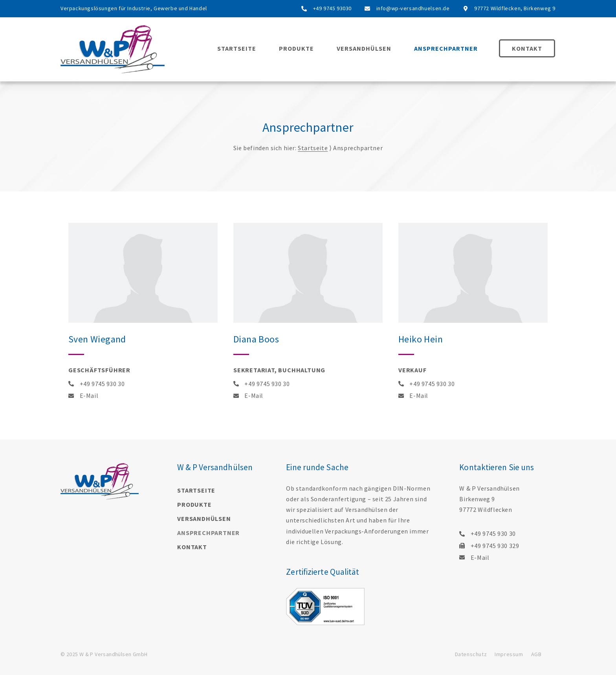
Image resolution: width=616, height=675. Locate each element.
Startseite (237, 48)
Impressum (509, 654)
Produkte (296, 48)
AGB (536, 654)
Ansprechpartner (446, 48)
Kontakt (527, 48)
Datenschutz (471, 654)
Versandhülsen (364, 48)
